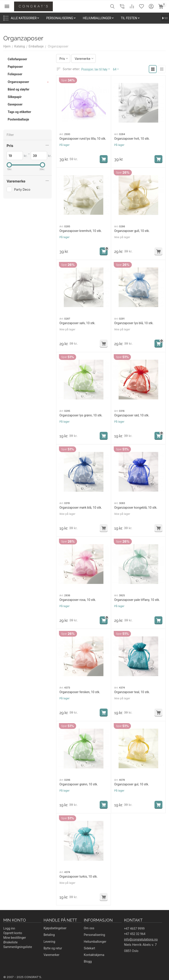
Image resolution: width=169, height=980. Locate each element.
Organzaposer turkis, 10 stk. (79, 877)
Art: (62, 134)
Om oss (89, 928)
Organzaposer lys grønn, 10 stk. (81, 415)
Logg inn (9, 928)
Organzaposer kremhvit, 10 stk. (81, 231)
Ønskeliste (10, 942)
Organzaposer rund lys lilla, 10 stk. (83, 139)
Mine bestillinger (15, 938)
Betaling (49, 935)
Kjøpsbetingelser (55, 928)
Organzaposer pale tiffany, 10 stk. (137, 600)
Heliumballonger (95, 942)
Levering (49, 942)
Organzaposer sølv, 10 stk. (77, 323)
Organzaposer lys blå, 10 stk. (134, 323)
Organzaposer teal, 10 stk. (132, 692)
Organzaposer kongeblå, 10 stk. (136, 508)
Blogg (88, 961)
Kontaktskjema (94, 955)
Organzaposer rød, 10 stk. (132, 415)
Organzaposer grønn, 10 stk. (79, 784)
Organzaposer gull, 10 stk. (132, 231)
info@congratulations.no (141, 939)
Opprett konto (13, 933)
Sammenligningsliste (18, 947)
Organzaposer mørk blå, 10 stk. (81, 508)
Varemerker (51, 955)
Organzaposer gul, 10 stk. (132, 784)
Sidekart (89, 948)
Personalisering (95, 935)
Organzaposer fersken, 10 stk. (80, 692)
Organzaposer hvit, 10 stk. (132, 139)
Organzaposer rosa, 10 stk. (78, 600)
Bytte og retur (53, 948)
